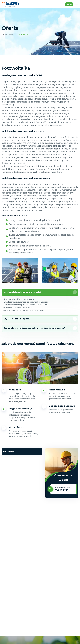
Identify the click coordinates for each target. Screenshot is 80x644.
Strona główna (8, 35)
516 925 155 (62, 490)
